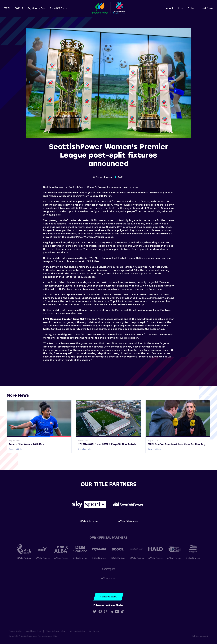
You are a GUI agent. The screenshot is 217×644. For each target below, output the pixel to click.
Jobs (180, 8)
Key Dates (94, 631)
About (170, 8)
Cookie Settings (34, 631)
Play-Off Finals (59, 8)
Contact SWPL (108, 597)
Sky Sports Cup (37, 8)
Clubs (191, 8)
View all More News (199, 395)
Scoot (205, 636)
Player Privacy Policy (55, 631)
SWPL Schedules (77, 631)
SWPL (7, 8)
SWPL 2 (19, 8)
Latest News (206, 8)
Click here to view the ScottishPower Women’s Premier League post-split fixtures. (91, 187)
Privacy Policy (15, 631)
